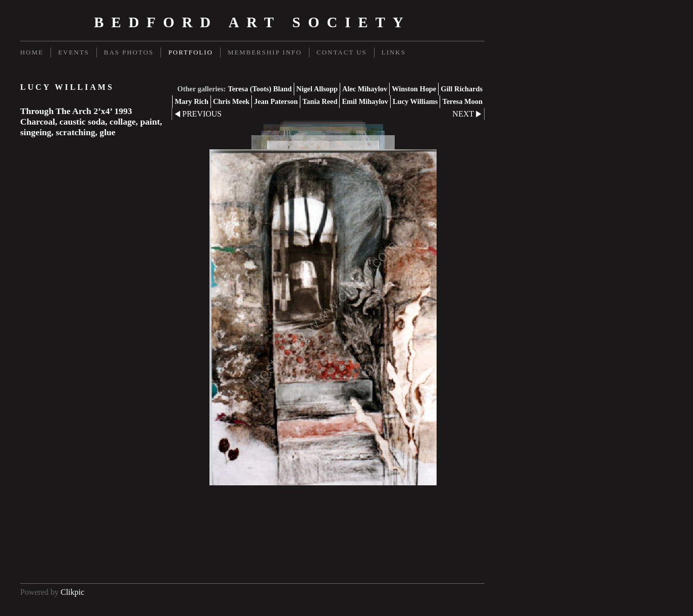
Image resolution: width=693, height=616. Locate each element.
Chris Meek (231, 101)
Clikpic (72, 592)
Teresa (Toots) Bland (260, 89)
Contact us (342, 52)
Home (32, 52)
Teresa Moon (462, 101)
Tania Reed (320, 101)
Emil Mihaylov (365, 101)
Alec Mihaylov (365, 89)
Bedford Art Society (252, 22)
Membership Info (265, 52)
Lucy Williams (415, 101)
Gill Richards (462, 89)
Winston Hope (414, 89)
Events (74, 52)
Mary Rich (192, 101)
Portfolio (190, 52)
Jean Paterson (276, 101)
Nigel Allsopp (317, 89)
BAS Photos (129, 52)
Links (394, 52)
